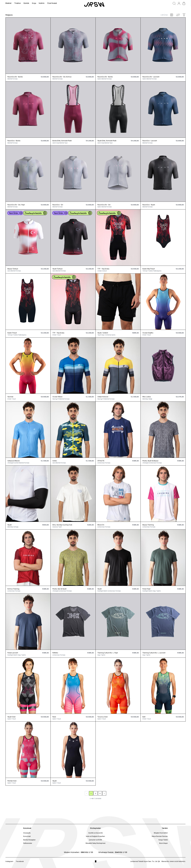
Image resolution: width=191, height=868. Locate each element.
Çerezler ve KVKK (95, 840)
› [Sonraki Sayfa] (104, 793)
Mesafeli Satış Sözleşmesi (96, 843)
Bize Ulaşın (163, 843)
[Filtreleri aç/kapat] (184, 15)
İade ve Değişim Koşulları (95, 836)
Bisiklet (8, 3)
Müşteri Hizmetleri (161, 833)
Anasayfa (27, 833)
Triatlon (17, 3)
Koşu (34, 3)
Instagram (9, 861)
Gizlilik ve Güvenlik (96, 833)
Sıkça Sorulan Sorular (160, 836)
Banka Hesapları (29, 840)
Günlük (26, 3)
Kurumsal (27, 836)
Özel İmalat (52, 3)
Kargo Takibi (163, 840)
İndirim (42, 3)
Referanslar (28, 843)
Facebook (20, 861)
